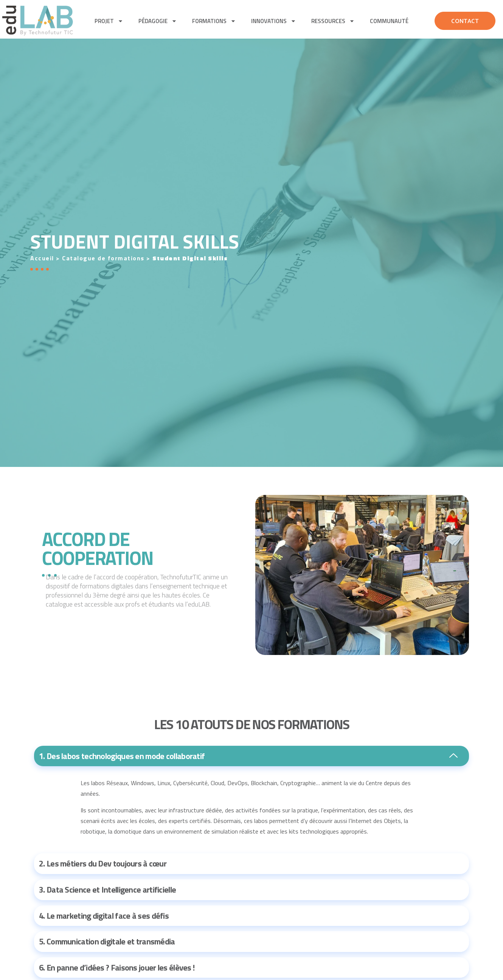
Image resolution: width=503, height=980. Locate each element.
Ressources (333, 21)
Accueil (42, 258)
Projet (109, 21)
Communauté (389, 21)
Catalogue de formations (103, 258)
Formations (214, 21)
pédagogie (158, 21)
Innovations (274, 21)
